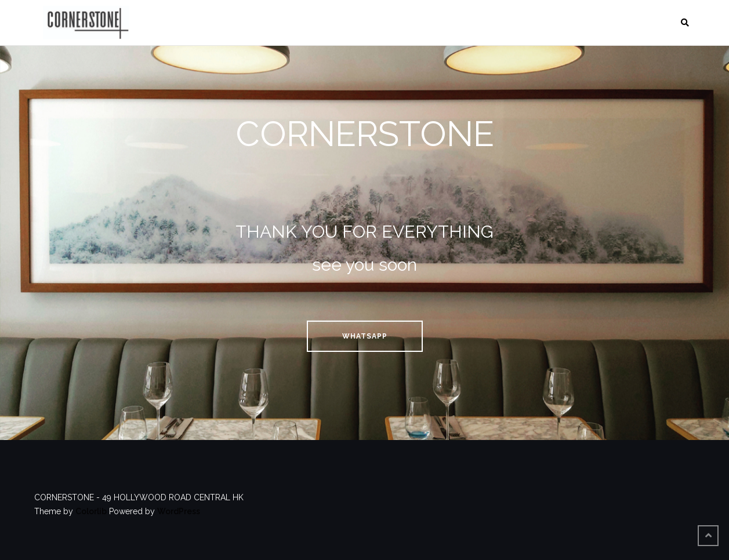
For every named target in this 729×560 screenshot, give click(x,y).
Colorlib (91, 511)
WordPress (179, 511)
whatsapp (365, 336)
